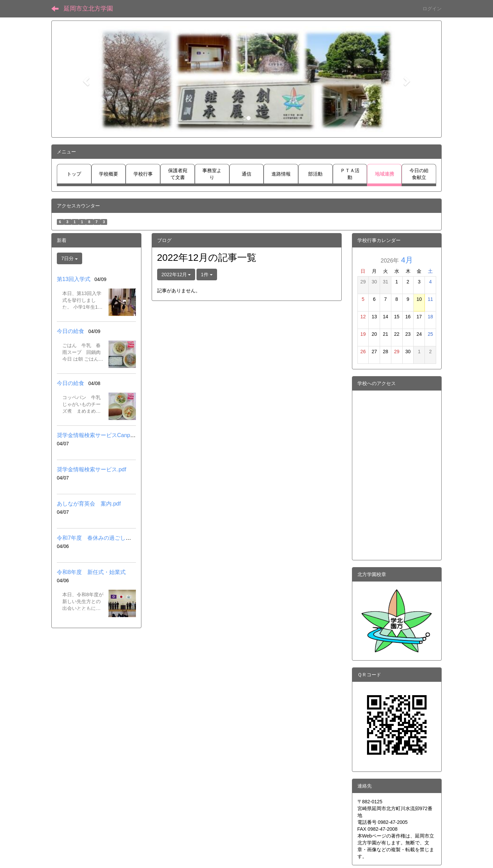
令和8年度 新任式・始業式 (91, 572)
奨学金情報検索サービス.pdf (92, 469)
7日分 (69, 258)
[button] (85, 79)
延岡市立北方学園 (88, 9)
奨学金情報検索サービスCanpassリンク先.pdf (113, 435)
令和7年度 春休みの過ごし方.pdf (99, 538)
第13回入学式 (74, 279)
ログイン (432, 9)
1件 (207, 275)
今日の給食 (71, 331)
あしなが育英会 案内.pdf (89, 504)
